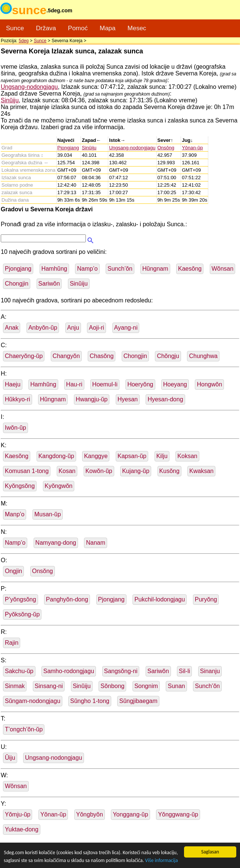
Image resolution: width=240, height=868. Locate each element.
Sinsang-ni (49, 686)
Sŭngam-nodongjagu (33, 701)
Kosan (67, 471)
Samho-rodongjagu (69, 671)
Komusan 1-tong (27, 471)
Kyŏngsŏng (20, 486)
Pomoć (78, 28)
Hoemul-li (105, 384)
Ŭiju (10, 758)
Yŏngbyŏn (90, 814)
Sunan (176, 686)
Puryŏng (206, 599)
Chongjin (17, 284)
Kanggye (96, 456)
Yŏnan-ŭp (192, 148)
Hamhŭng (54, 269)
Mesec (137, 28)
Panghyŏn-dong (67, 599)
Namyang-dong (56, 543)
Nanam (96, 543)
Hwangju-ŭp (92, 399)
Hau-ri (74, 384)
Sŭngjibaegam (138, 701)
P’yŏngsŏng (21, 599)
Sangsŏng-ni (121, 671)
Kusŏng (169, 471)
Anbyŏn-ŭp (43, 328)
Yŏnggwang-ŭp (178, 814)
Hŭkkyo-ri (18, 399)
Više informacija (161, 860)
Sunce (15, 28)
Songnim (146, 686)
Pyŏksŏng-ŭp (22, 614)
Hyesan (128, 399)
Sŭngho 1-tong (90, 701)
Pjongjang (68, 148)
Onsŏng (166, 148)
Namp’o (87, 269)
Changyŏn (66, 356)
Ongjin (13, 571)
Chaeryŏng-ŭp (24, 356)
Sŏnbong (112, 686)
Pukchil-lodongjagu (160, 599)
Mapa (108, 28)
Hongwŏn (209, 384)
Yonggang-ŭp (130, 814)
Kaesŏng (190, 269)
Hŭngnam (155, 269)
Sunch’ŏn (120, 269)
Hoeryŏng (140, 384)
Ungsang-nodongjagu (29, 87)
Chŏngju (168, 356)
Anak (12, 328)
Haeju (13, 384)
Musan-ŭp (48, 514)
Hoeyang (175, 384)
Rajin (12, 643)
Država (46, 28)
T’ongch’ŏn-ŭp (24, 729)
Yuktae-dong (22, 829)
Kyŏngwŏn (59, 486)
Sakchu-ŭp (19, 671)
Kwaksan (201, 471)
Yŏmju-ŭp (18, 814)
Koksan (187, 456)
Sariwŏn (49, 284)
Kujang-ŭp (136, 471)
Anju (73, 328)
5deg (24, 41)
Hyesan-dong (165, 399)
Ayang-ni (126, 328)
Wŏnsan (223, 269)
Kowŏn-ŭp (99, 471)
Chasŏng (102, 356)
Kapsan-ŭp (132, 456)
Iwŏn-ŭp (15, 428)
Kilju (162, 456)
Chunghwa (203, 356)
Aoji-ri (96, 328)
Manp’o (15, 514)
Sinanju (210, 671)
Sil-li (184, 671)
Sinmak (15, 686)
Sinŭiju (10, 100)
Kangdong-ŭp (56, 456)
